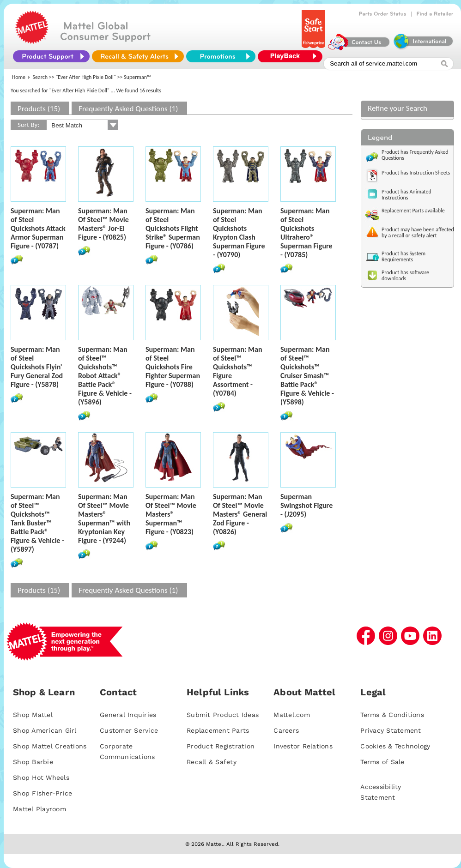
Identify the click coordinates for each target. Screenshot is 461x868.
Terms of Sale (382, 762)
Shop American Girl (45, 730)
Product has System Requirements (403, 256)
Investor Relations (303, 746)
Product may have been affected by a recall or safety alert (418, 232)
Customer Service (129, 730)
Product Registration (221, 746)
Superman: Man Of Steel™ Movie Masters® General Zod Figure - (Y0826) (240, 514)
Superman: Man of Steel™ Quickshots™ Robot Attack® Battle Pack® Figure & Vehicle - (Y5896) (105, 376)
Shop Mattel (33, 715)
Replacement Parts (218, 730)
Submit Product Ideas (223, 715)
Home (19, 77)
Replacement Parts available (413, 211)
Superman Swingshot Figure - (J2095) (306, 505)
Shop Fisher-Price (42, 793)
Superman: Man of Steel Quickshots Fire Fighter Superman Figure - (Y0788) (173, 367)
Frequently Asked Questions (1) (128, 109)
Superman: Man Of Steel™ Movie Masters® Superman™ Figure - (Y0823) (171, 514)
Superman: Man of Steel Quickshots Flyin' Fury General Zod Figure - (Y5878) (37, 367)
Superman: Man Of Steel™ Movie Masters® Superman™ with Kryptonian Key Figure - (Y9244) (104, 518)
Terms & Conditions (392, 715)
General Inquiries (128, 715)
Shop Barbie (33, 762)
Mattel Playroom (39, 809)
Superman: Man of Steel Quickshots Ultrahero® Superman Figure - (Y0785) (306, 233)
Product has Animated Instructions (406, 195)
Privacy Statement (391, 730)
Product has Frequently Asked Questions (415, 155)
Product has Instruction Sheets (416, 173)
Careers (286, 730)
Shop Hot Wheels (41, 778)
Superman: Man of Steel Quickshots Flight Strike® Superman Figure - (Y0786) (173, 228)
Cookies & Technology (395, 746)
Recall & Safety (212, 762)
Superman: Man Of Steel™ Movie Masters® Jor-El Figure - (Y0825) (103, 224)
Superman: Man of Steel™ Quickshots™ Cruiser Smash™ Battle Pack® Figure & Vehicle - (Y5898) (307, 376)
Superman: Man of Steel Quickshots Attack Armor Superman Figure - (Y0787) (38, 228)
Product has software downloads (405, 275)
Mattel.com (292, 715)
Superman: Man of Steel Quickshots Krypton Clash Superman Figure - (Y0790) (239, 233)
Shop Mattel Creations (50, 746)
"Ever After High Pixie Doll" (86, 77)
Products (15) (39, 109)
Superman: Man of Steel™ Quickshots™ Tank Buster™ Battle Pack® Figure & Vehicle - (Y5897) (37, 523)
